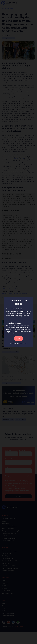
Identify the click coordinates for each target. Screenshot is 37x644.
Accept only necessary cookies (18, 343)
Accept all (19, 338)
